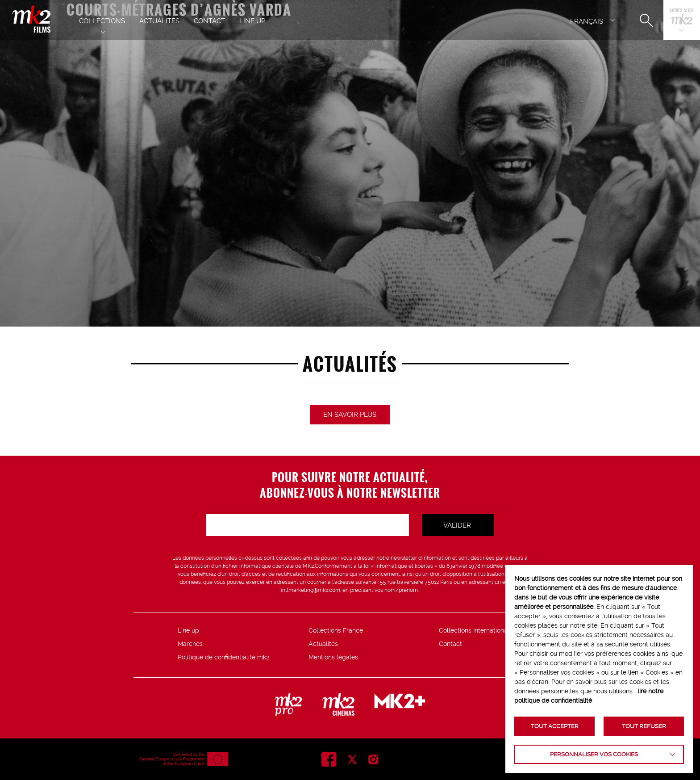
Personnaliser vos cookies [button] (594, 754)
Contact (450, 644)
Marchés (190, 644)
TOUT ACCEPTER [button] (555, 726)
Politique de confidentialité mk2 (223, 657)
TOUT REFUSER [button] (644, 726)
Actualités (323, 644)
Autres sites (681, 11)
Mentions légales (333, 657)
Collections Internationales (477, 630)
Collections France (336, 630)
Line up (188, 630)
